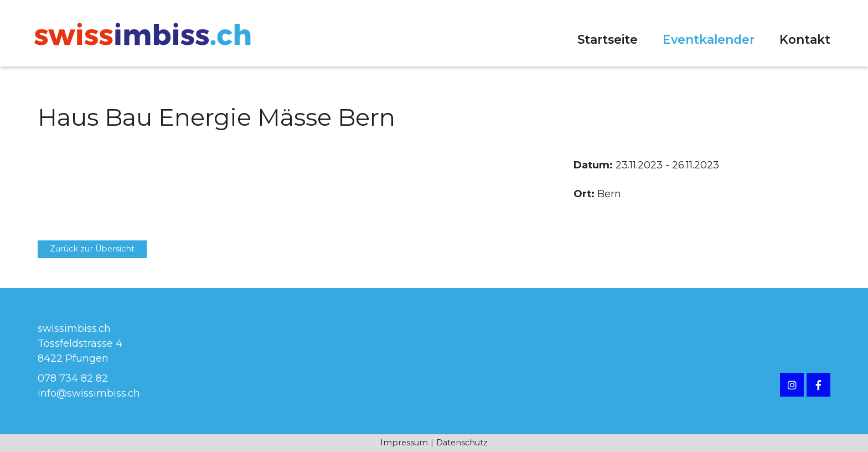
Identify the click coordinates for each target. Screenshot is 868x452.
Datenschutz (462, 443)
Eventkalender (709, 39)
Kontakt (805, 39)
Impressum (404, 443)
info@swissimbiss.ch (89, 393)
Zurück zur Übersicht (92, 249)
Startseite (608, 39)
